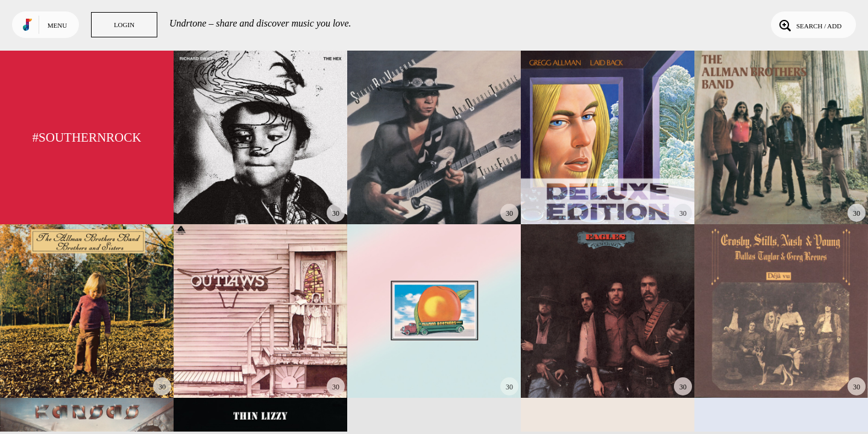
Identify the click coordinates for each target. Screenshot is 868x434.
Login (124, 25)
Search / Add (809, 25)
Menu (57, 25)
